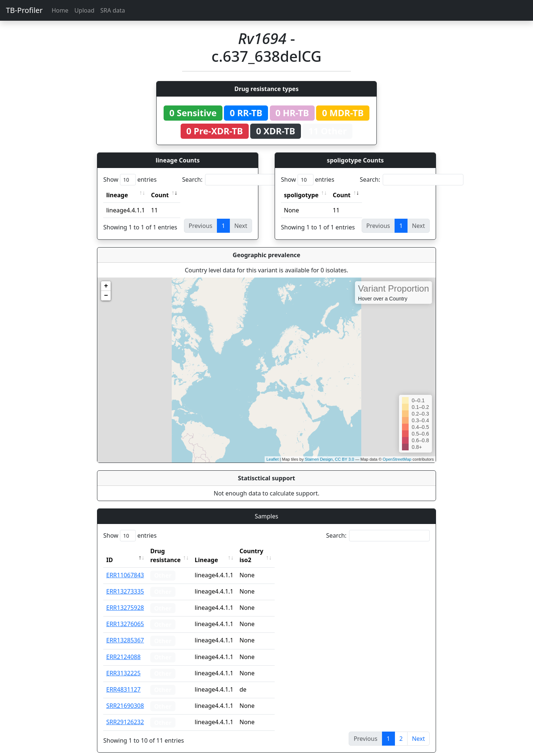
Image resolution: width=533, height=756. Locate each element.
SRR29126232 (125, 713)
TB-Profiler (24, 10)
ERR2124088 (123, 648)
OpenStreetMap (397, 459)
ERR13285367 (125, 631)
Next (418, 730)
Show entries (130, 180)
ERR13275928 (125, 599)
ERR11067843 (125, 566)
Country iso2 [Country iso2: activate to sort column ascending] (274, 551)
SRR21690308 (125, 697)
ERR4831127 (123, 681)
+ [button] (106, 286)
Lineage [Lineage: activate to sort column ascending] (223, 551)
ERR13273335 (125, 582)
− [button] (106, 296)
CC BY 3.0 (345, 459)
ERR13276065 (125, 615)
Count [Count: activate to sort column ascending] (160, 195)
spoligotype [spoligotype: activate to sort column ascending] (301, 195)
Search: (234, 180)
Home (60, 10)
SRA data (113, 10)
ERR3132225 (123, 664)
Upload (84, 10)
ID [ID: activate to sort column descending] (110, 551)
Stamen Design (319, 459)
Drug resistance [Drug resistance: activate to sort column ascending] (174, 551)
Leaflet (273, 459)
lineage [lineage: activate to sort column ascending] (117, 195)
